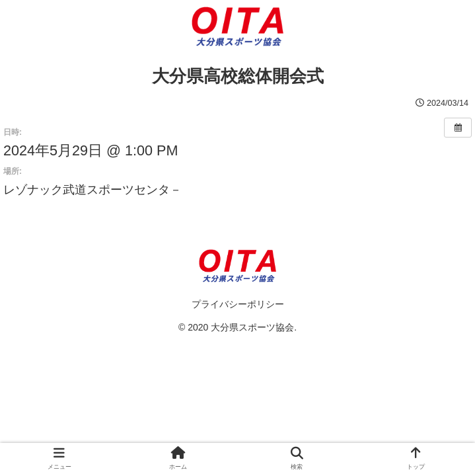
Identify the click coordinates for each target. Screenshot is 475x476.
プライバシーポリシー (238, 304)
